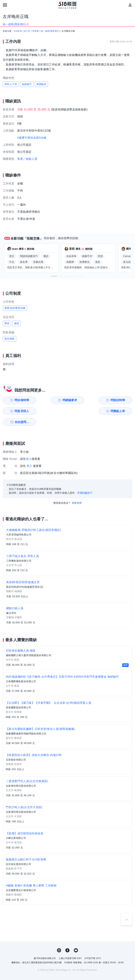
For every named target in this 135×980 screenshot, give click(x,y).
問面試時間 (86, 400)
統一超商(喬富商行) (50, 31)
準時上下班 (11, 84)
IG (59, 939)
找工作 (27, 31)
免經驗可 (27, 84)
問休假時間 (20, 400)
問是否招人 (120, 400)
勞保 (7, 323)
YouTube (76, 939)
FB (67, 939)
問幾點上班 (20, 411)
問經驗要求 (53, 400)
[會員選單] (130, 5)
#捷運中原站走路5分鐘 (32, 138)
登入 (29, 448)
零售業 (36, 31)
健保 (17, 323)
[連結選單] (5, 5)
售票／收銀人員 (27, 159)
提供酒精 (9, 339)
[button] (54, 276)
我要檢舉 (77, 492)
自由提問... (54, 411)
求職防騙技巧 (85, 482)
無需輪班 (41, 84)
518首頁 (18, 31)
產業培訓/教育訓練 (15, 308)
